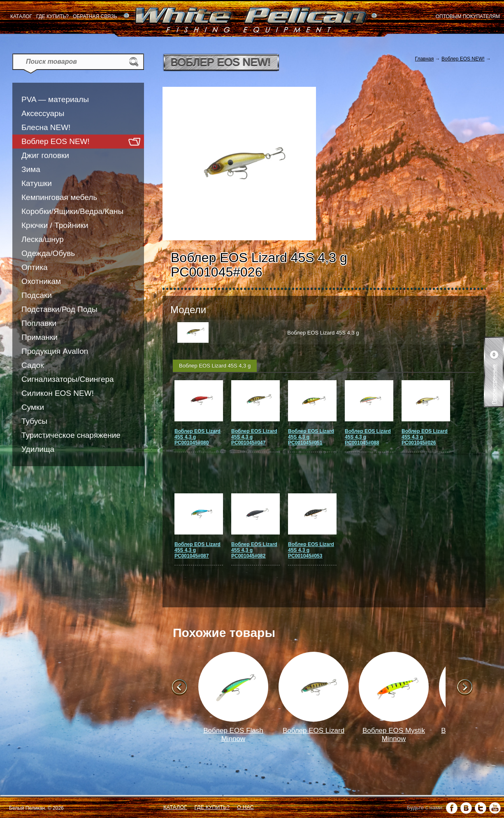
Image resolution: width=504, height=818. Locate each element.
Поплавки (39, 323)
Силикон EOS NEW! (58, 393)
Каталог (21, 16)
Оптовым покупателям (468, 16)
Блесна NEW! (46, 127)
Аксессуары (43, 113)
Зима (31, 169)
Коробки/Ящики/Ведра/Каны (72, 211)
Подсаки (37, 295)
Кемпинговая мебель (59, 197)
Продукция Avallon (55, 351)
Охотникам (41, 281)
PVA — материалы (55, 99)
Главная (425, 59)
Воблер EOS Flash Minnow (233, 735)
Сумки (33, 407)
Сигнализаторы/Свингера (68, 379)
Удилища (38, 449)
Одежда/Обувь (48, 253)
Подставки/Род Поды (59, 309)
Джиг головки (45, 155)
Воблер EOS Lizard (314, 731)
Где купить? (52, 16)
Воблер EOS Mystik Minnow (394, 735)
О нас (245, 807)
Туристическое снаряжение (71, 435)
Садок (33, 365)
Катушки (37, 183)
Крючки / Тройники (55, 225)
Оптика (35, 267)
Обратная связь (95, 16)
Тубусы (34, 421)
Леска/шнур (43, 239)
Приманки (39, 337)
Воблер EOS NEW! (56, 141)
